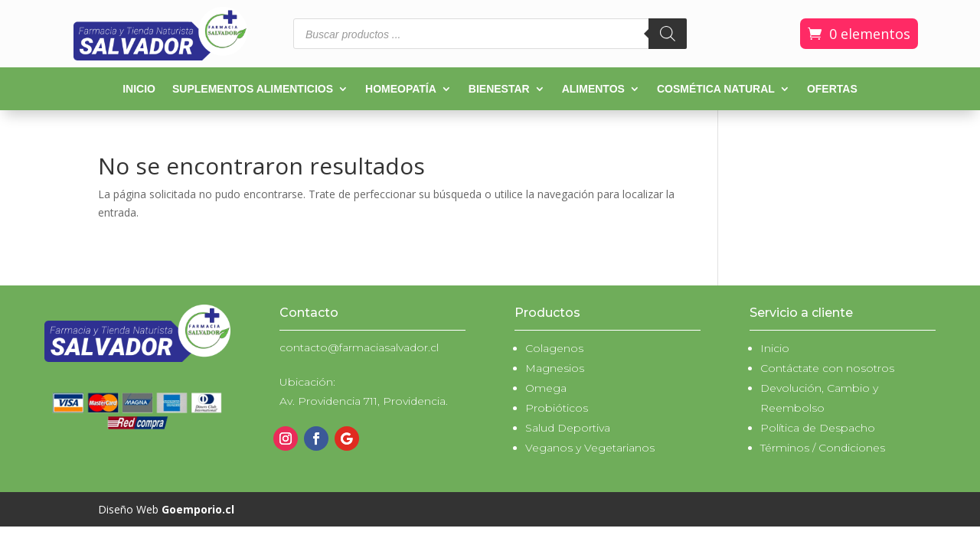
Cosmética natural (716, 89)
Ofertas (832, 89)
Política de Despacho (818, 428)
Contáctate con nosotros (827, 368)
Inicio (139, 89)
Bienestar (499, 89)
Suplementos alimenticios (253, 89)
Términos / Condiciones (823, 448)
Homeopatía (401, 89)
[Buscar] (668, 34)
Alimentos (593, 89)
